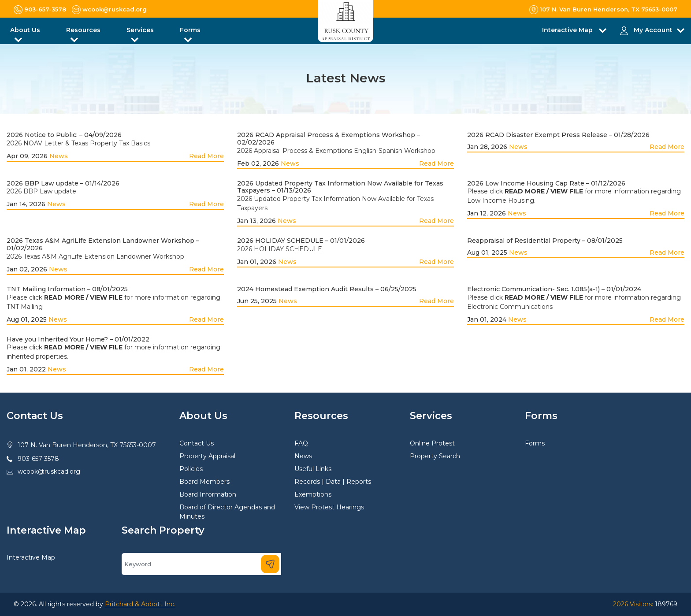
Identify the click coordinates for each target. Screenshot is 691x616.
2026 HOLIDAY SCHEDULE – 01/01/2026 (301, 241)
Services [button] (140, 30)
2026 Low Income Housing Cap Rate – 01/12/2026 (546, 183)
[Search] (201, 564)
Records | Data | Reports (333, 482)
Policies (191, 469)
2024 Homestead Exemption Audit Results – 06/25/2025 (327, 289)
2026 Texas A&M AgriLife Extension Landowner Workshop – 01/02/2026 (103, 244)
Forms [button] (190, 30)
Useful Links (313, 469)
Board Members (204, 482)
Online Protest (432, 443)
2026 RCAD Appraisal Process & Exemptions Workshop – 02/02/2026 (329, 139)
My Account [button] (653, 30)
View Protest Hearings (329, 507)
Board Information (208, 494)
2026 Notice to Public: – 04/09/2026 (64, 135)
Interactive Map (31, 557)
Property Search (435, 456)
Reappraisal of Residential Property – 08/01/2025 (545, 241)
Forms (535, 443)
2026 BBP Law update (41, 191)
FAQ (301, 443)
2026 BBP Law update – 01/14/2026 (63, 183)
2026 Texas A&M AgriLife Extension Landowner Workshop (95, 256)
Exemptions (313, 494)
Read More (206, 156)
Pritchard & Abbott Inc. (140, 604)
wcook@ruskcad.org (49, 471)
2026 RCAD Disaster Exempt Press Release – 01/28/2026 (558, 135)
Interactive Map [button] (568, 30)
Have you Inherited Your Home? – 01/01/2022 (78, 339)
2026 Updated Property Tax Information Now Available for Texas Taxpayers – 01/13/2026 (340, 187)
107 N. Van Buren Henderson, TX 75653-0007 (87, 445)
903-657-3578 (38, 459)
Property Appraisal (207, 456)
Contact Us (197, 443)
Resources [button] (83, 30)
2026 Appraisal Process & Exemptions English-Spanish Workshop (336, 151)
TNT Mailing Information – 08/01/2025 (67, 289)
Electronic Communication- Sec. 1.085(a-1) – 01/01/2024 (554, 289)
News (59, 156)
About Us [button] (25, 30)
